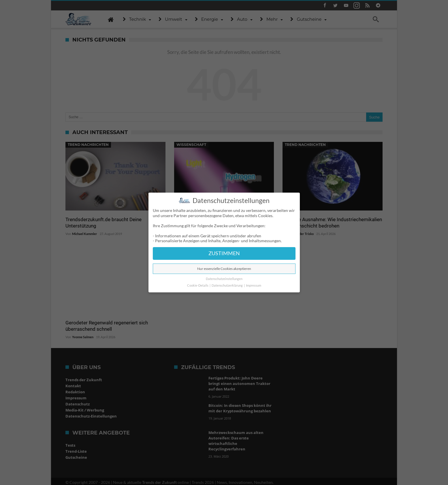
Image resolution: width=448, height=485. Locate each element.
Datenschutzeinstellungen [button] (224, 279)
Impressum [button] (254, 285)
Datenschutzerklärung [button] (227, 285)
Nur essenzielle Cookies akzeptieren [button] (224, 269)
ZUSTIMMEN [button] (224, 253)
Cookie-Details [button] (198, 285)
